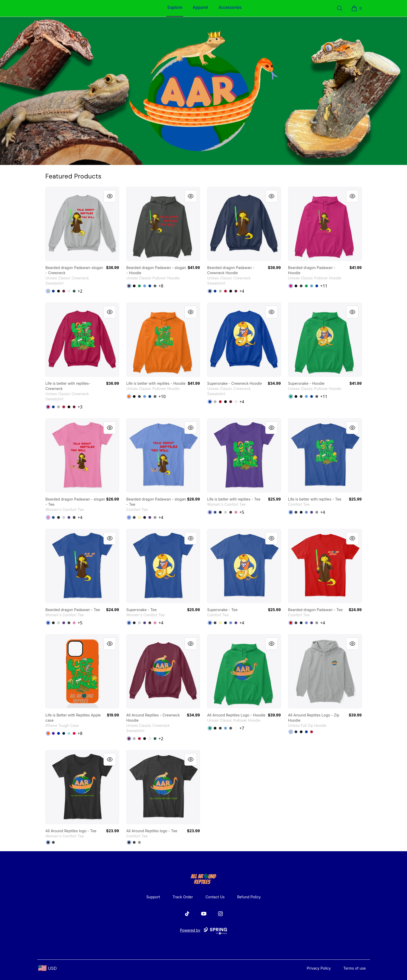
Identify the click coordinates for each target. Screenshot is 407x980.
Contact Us (215, 897)
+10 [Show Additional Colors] (162, 396)
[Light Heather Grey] (64, 517)
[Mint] (69, 733)
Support (153, 897)
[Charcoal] (155, 286)
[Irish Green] (139, 286)
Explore (175, 7)
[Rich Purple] (53, 733)
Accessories (230, 7)
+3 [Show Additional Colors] (80, 407)
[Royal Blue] (59, 733)
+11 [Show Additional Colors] (324, 286)
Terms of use (355, 968)
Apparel (200, 7)
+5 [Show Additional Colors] (242, 512)
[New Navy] (145, 517)
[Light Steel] (48, 291)
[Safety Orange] (129, 396)
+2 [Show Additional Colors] (80, 291)
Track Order (183, 897)
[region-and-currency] (48, 968)
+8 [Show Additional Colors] (161, 286)
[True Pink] (48, 517)
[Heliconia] (291, 286)
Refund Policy (249, 897)
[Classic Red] (291, 623)
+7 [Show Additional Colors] (242, 728)
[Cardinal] (48, 407)
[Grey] (155, 517)
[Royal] (150, 286)
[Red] (74, 733)
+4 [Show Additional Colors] (242, 291)
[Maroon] (64, 291)
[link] (82, 224)
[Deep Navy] (64, 733)
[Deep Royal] (53, 291)
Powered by (204, 931)
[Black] (59, 291)
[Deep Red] (225, 291)
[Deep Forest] (74, 291)
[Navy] (210, 291)
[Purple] (69, 517)
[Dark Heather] (129, 286)
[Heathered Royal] (129, 517)
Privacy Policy (319, 968)
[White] (69, 291)
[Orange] (48, 733)
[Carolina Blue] (145, 286)
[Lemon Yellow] (139, 517)
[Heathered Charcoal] (74, 517)
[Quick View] (110, 196)
